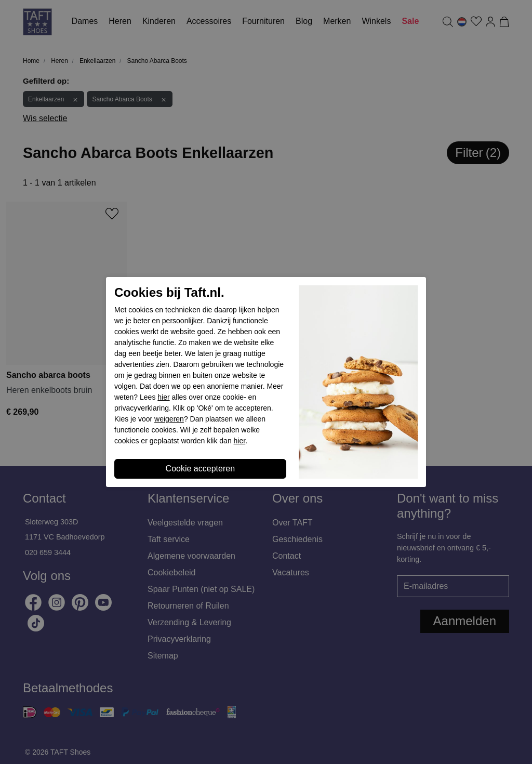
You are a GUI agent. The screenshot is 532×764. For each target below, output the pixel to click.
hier (163, 397)
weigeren (169, 419)
